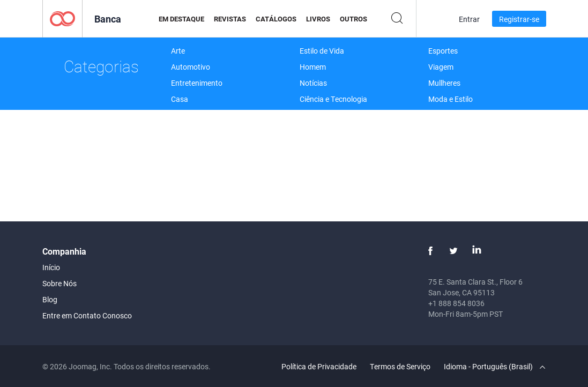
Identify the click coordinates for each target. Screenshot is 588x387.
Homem (313, 67)
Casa (180, 99)
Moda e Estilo (451, 99)
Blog (50, 299)
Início (51, 267)
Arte (178, 51)
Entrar (469, 19)
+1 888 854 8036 (456, 303)
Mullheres (444, 83)
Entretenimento (197, 83)
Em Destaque (181, 19)
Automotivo (191, 67)
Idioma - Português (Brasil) (494, 366)
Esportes (443, 51)
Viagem (441, 67)
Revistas (230, 19)
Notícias (313, 83)
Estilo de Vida (322, 51)
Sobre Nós (59, 283)
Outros (353, 19)
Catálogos (276, 19)
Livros (318, 19)
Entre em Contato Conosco (87, 315)
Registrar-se (519, 19)
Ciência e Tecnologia (333, 99)
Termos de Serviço (400, 366)
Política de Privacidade (319, 366)
